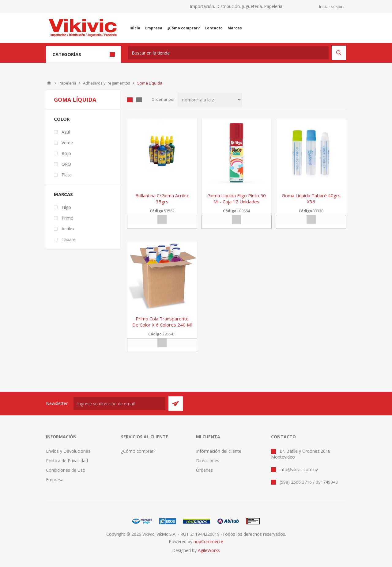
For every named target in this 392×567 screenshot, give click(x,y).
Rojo (66, 153)
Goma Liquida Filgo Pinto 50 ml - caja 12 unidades (237, 198)
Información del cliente (219, 451)
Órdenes (204, 470)
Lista (139, 100)
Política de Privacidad (67, 461)
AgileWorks (209, 550)
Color (62, 119)
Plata (67, 175)
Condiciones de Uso (66, 470)
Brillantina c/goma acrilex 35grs (162, 198)
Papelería (68, 83)
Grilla (130, 100)
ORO (66, 164)
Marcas (63, 194)
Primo (68, 218)
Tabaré (69, 239)
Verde (67, 143)
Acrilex (68, 229)
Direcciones (208, 461)
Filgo (66, 207)
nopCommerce (208, 541)
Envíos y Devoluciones (68, 451)
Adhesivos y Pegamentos (107, 83)
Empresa (55, 480)
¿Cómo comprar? (138, 451)
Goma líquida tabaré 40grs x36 (311, 198)
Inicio (49, 83)
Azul (66, 132)
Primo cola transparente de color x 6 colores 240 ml (162, 322)
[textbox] (228, 53)
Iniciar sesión (331, 6)
